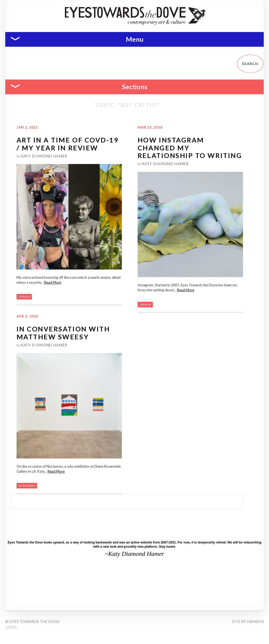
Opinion (24, 297)
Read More (53, 282)
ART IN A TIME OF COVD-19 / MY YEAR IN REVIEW (68, 144)
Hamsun (255, 622)
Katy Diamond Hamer (44, 156)
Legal (11, 627)
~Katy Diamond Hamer (134, 554)
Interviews (27, 486)
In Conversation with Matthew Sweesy (63, 333)
